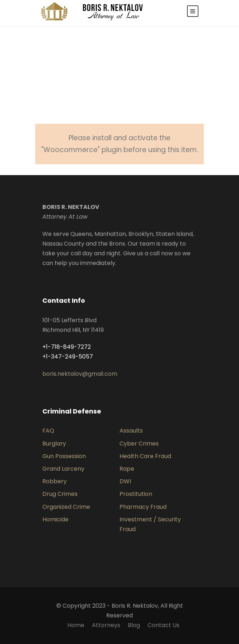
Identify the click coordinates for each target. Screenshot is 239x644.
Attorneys (106, 625)
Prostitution (136, 494)
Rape (127, 469)
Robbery (55, 481)
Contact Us (163, 625)
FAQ (48, 431)
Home (76, 625)
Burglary (54, 444)
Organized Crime (66, 507)
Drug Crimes (60, 494)
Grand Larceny (63, 469)
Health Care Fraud (145, 456)
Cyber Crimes (139, 444)
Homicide (55, 519)
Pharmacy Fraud (143, 507)
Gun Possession (64, 456)
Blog (134, 625)
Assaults (131, 431)
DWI (125, 481)
